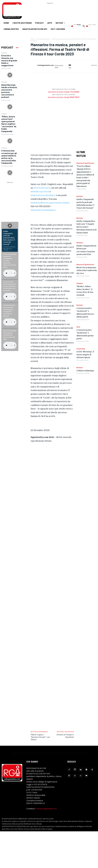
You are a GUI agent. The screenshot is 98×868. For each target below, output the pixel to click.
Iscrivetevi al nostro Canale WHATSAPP (64, 97)
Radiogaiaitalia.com (46, 65)
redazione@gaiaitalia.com (46, 809)
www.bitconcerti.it (40, 191)
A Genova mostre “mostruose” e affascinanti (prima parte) (85, 334)
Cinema (4, 114)
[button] (84, 26)
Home (33, 39)
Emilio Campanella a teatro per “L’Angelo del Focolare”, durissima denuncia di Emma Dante (10, 261)
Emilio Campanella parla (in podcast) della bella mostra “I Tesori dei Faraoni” (9, 238)
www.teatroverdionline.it (43, 195)
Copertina (81, 349)
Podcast (4, 53)
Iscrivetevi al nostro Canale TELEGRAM (64, 92)
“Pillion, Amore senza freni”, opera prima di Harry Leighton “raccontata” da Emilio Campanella (9, 124)
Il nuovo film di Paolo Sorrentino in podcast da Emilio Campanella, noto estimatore (10, 286)
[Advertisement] (50, 10)
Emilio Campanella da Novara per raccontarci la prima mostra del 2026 (10, 335)
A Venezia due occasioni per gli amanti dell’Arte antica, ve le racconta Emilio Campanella (9, 157)
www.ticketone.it (42, 188)
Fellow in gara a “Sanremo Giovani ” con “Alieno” (40, 737)
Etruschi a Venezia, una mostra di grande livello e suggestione (9, 60)
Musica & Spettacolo (43, 39)
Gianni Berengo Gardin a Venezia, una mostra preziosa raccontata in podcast (9, 91)
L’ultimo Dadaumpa (85, 370)
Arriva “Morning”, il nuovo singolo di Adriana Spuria (85, 354)
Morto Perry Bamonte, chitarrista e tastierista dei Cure (87, 270)
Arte (78, 327)
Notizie (80, 196)
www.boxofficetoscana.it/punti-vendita (50, 202)
